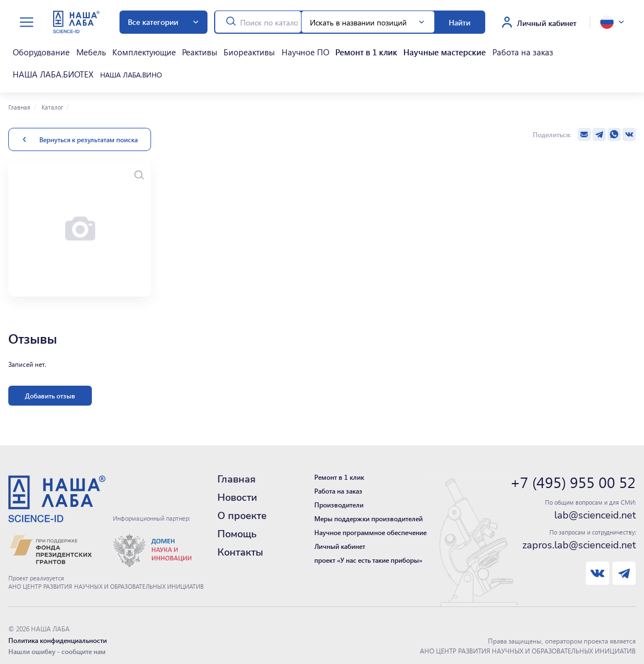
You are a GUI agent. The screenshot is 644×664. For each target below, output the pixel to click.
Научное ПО (266, 49)
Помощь (237, 522)
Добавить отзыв (50, 384)
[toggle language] (612, 22)
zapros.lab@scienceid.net (579, 533)
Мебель (79, 49)
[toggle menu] (27, 22)
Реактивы (174, 49)
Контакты (240, 541)
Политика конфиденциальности (58, 629)
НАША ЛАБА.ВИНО (40, 66)
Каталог (51, 96)
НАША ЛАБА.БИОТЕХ (526, 49)
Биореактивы (217, 49)
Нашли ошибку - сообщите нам (57, 640)
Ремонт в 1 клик (320, 49)
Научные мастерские (390, 49)
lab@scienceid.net (595, 504)
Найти (459, 22)
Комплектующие (125, 49)
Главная (19, 96)
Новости (237, 486)
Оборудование (36, 49)
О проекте (242, 504)
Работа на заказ (459, 49)
